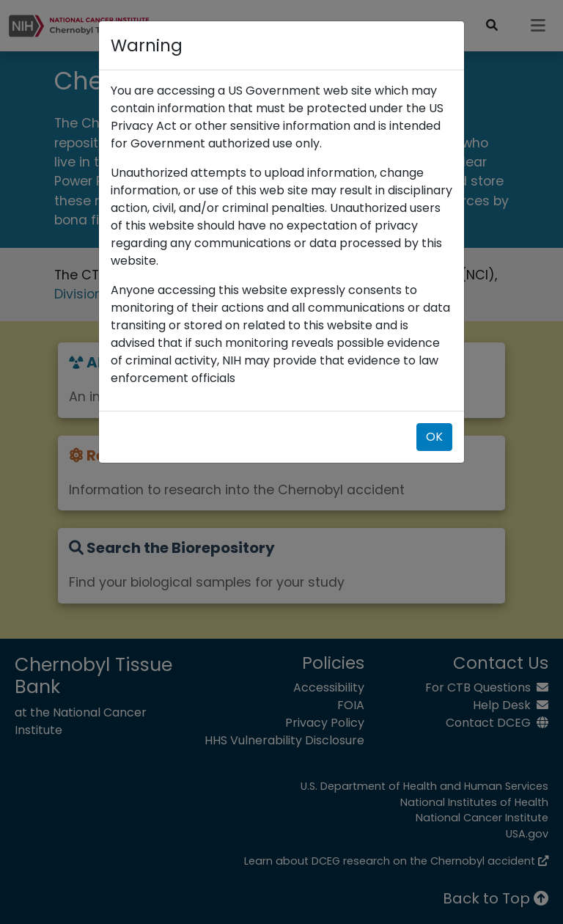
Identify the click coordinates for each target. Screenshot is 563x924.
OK (434, 437)
